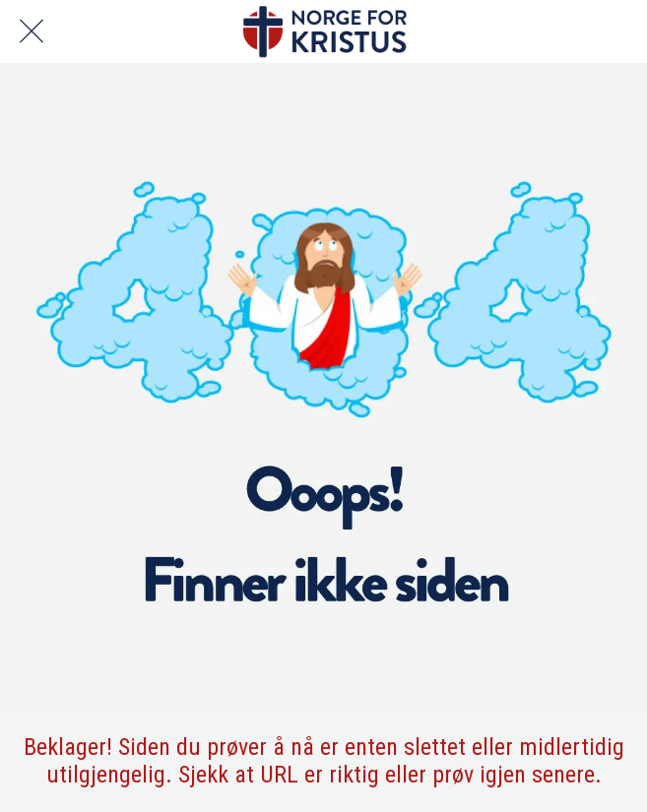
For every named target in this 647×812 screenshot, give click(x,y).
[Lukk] (32, 31)
